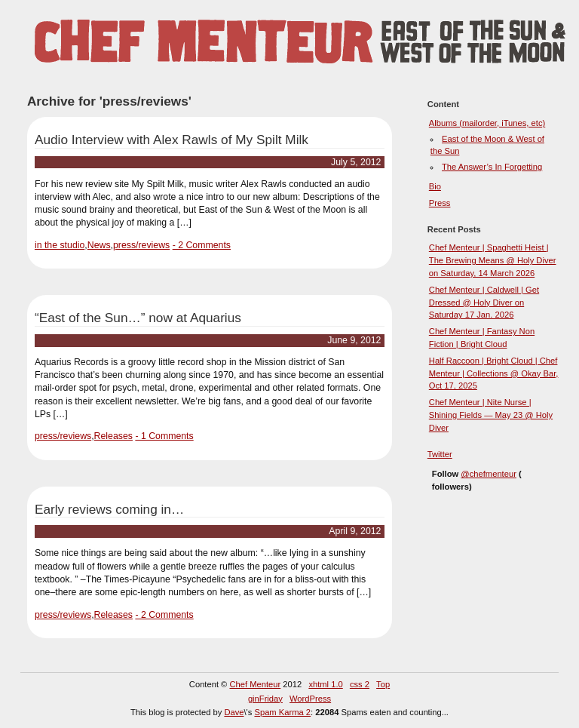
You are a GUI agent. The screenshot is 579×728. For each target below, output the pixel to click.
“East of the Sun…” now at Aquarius (138, 318)
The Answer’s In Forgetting (492, 167)
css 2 (360, 684)
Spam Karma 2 (282, 712)
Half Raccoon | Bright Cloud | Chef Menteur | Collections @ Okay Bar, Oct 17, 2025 (494, 373)
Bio (435, 186)
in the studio (60, 245)
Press (440, 203)
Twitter (440, 454)
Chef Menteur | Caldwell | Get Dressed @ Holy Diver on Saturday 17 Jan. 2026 (484, 303)
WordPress (310, 699)
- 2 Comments (202, 245)
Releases (113, 436)
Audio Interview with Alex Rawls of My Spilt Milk (172, 140)
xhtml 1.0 (325, 684)
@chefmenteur (489, 474)
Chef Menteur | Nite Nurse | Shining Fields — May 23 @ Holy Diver (491, 415)
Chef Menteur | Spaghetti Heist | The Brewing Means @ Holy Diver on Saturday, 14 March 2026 (493, 260)
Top (383, 684)
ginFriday (265, 699)
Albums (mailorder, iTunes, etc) (487, 123)
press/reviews (141, 245)
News (99, 245)
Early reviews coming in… (109, 509)
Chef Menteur (255, 684)
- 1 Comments (164, 436)
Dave (234, 712)
